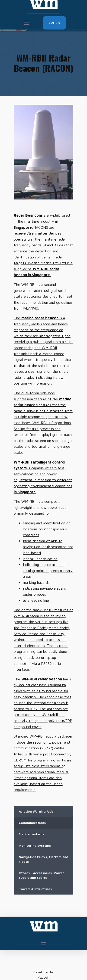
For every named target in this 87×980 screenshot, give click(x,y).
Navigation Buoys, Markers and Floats (43, 859)
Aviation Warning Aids (36, 811)
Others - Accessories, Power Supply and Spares (41, 875)
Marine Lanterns (31, 834)
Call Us (54, 23)
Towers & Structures (35, 889)
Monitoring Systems (35, 845)
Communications (32, 823)
